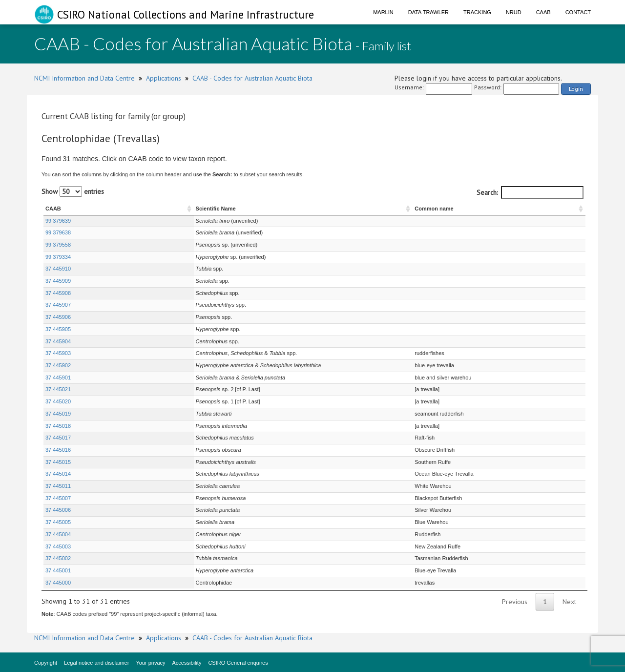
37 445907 (58, 305)
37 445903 (58, 353)
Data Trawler (428, 12)
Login (576, 89)
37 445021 (58, 389)
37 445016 (58, 450)
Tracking (477, 12)
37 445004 (58, 534)
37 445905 (58, 329)
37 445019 (58, 414)
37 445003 (58, 546)
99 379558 (58, 245)
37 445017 (58, 438)
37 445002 (58, 558)
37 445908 (58, 293)
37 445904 (58, 341)
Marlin (383, 12)
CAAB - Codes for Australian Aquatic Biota (252, 78)
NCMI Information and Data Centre (84, 78)
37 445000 (58, 583)
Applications (164, 78)
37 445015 (58, 462)
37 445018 (58, 426)
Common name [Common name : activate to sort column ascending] (457, 209)
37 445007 (58, 498)
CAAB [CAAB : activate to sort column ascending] (53, 209)
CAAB (543, 12)
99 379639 (58, 221)
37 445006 (58, 510)
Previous (515, 602)
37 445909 (58, 281)
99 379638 (58, 232)
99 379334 (58, 257)
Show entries (73, 191)
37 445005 (58, 522)
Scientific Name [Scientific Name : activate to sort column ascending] (138, 209)
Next (569, 602)
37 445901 (58, 378)
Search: (530, 192)
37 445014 (58, 474)
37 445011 (58, 486)
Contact (578, 12)
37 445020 (58, 401)
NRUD (514, 12)
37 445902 (58, 365)
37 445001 (58, 570)
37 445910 (58, 269)
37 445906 (58, 317)
